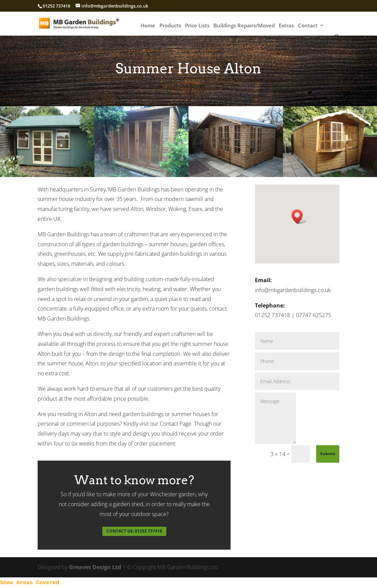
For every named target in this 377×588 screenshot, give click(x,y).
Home (148, 26)
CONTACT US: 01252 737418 (134, 531)
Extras (286, 26)
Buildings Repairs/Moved (244, 26)
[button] (299, 217)
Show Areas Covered (30, 583)
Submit (328, 454)
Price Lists (197, 26)
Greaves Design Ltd (95, 567)
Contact (308, 26)
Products (170, 26)
